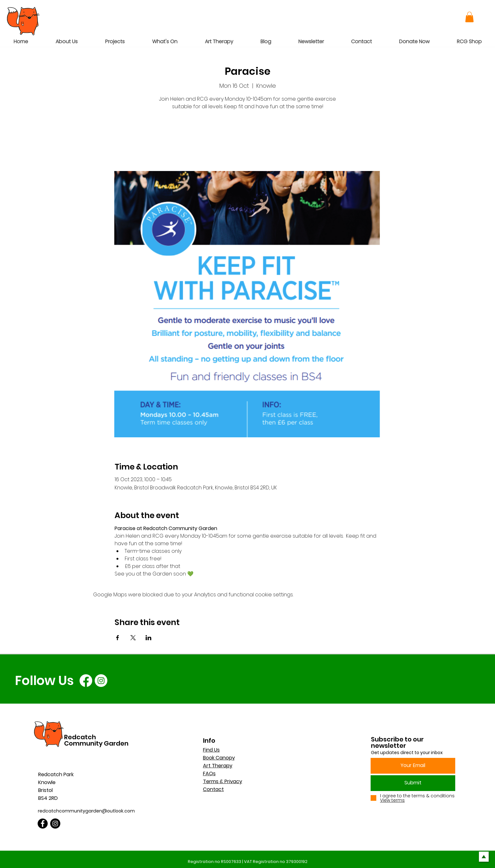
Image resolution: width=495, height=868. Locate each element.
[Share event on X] (133, 638)
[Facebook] (86, 681)
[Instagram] (101, 681)
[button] (469, 17)
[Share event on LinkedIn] (149, 638)
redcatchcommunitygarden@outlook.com (86, 811)
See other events (248, 142)
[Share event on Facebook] (118, 638)
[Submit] (413, 783)
